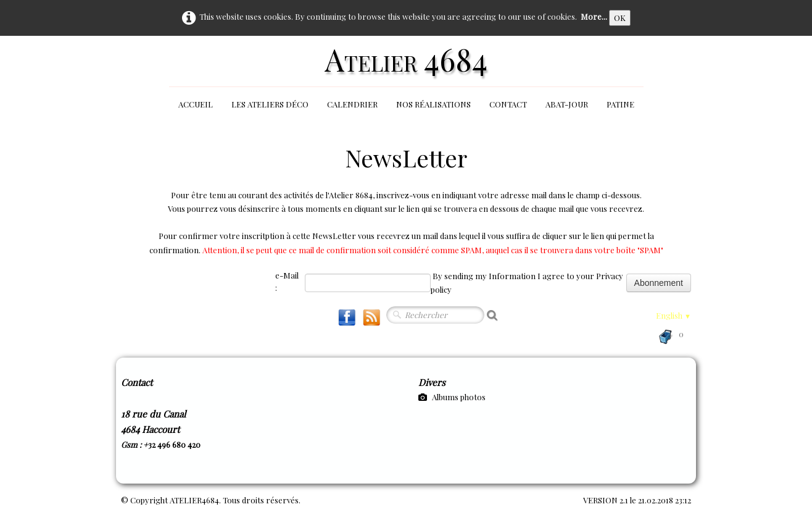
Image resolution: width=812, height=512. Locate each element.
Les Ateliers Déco (270, 104)
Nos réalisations (433, 104)
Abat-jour (567, 104)
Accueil (196, 104)
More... (594, 16)
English (673, 315)
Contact (508, 104)
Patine (620, 104)
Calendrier (352, 104)
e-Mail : (287, 281)
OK (620, 18)
